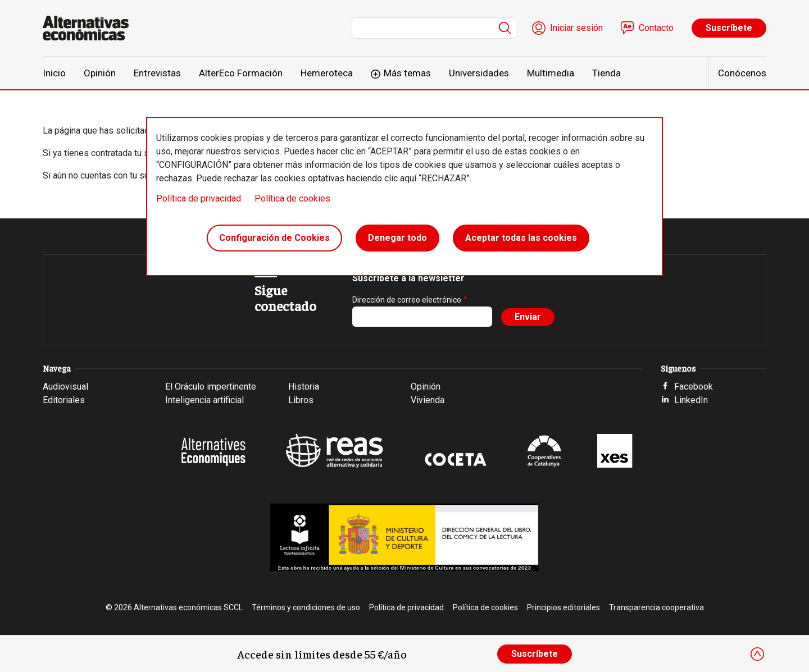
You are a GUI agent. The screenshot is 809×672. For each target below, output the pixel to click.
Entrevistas (157, 73)
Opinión (100, 73)
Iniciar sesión (576, 28)
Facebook (694, 387)
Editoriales (64, 400)
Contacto (656, 28)
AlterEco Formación (241, 73)
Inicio (54, 73)
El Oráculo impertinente (211, 387)
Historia (304, 387)
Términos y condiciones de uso (306, 607)
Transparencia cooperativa (656, 607)
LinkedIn (691, 400)
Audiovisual (65, 387)
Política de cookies (292, 198)
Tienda (606, 73)
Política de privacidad (199, 198)
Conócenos (742, 73)
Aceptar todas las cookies (521, 238)
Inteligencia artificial (204, 400)
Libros (301, 400)
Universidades (479, 73)
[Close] (757, 654)
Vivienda (428, 400)
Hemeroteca (327, 73)
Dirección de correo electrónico (407, 300)
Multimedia (551, 73)
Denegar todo (397, 238)
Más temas (407, 73)
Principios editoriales (563, 607)
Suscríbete (729, 28)
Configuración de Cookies (274, 238)
